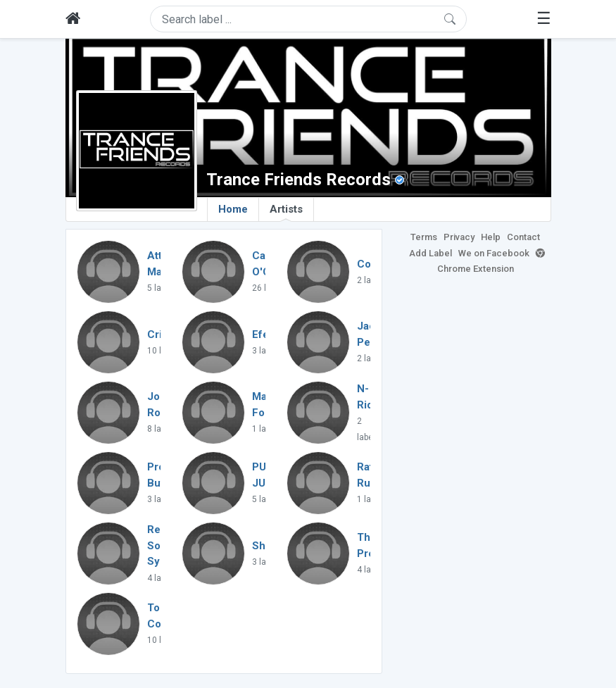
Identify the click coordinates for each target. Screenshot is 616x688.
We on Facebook (494, 253)
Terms (424, 237)
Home (233, 209)
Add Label (430, 253)
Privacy (459, 237)
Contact (523, 237)
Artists (286, 212)
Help (491, 237)
